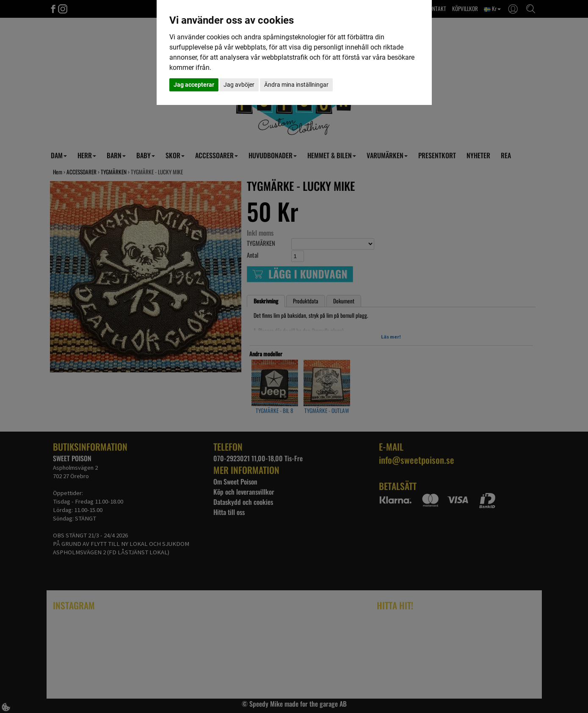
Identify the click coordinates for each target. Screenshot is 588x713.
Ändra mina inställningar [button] (296, 85)
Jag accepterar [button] (194, 85)
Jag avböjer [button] (239, 85)
